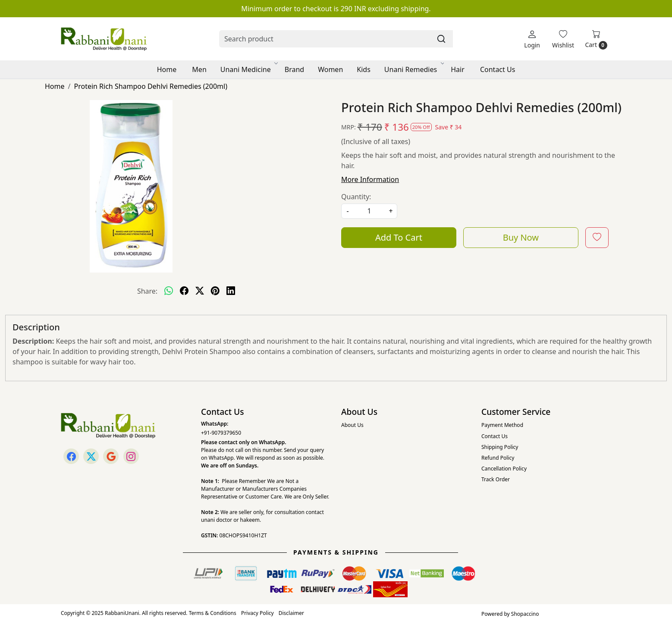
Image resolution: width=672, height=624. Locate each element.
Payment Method (502, 425)
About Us (352, 425)
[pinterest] (215, 291)
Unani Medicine (249, 69)
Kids (364, 69)
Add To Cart (399, 237)
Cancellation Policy (504, 469)
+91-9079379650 (221, 433)
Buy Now (521, 237)
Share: (147, 291)
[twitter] (200, 291)
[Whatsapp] (169, 291)
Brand (294, 69)
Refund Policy (498, 458)
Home (167, 69)
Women (330, 69)
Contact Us (498, 69)
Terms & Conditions (213, 613)
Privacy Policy (257, 613)
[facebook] (184, 291)
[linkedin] (231, 291)
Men (199, 69)
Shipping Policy (500, 447)
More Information (370, 179)
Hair (458, 69)
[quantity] (369, 211)
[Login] (532, 39)
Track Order (496, 479)
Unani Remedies (414, 69)
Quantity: (356, 197)
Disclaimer (291, 613)
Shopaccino (525, 614)
